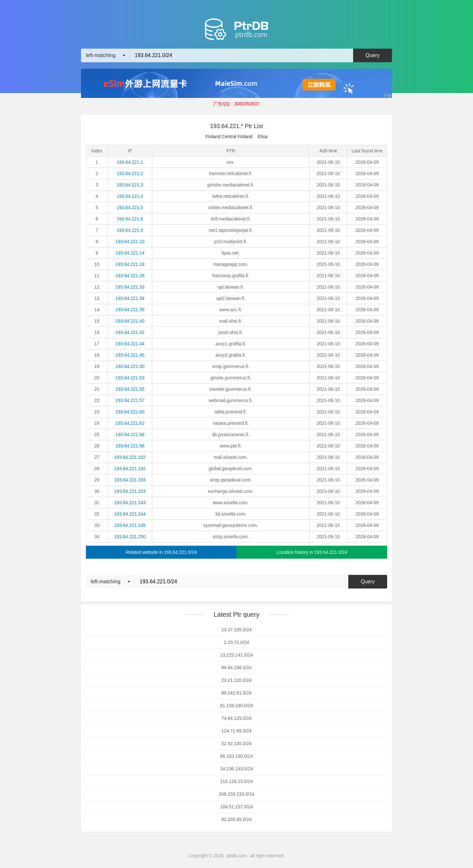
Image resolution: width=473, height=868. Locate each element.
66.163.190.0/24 (236, 756)
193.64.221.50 (130, 366)
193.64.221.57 (130, 400)
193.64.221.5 (130, 208)
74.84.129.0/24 (236, 718)
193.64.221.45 (130, 355)
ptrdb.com (237, 856)
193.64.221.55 (130, 389)
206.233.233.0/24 (237, 794)
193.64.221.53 (130, 378)
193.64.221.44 (130, 344)
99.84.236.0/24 (236, 668)
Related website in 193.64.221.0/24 (161, 552)
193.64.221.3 (130, 185)
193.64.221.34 (130, 298)
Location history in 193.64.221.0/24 (312, 552)
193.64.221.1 (130, 162)
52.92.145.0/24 (236, 743)
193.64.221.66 (130, 434)
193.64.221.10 (130, 242)
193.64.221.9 (130, 230)
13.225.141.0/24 (236, 655)
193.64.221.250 (130, 537)
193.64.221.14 (130, 253)
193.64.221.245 (130, 525)
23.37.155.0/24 (236, 630)
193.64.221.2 (130, 173)
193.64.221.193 (130, 480)
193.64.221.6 (130, 219)
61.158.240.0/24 (236, 706)
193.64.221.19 (130, 264)
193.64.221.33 (130, 287)
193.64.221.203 (130, 491)
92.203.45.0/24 (236, 819)
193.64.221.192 (130, 469)
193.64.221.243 (130, 503)
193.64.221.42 (130, 332)
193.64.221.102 (130, 457)
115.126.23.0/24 (236, 781)
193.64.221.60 (130, 412)
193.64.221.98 (130, 446)
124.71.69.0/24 (236, 731)
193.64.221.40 (130, 321)
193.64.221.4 (130, 196)
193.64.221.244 (130, 514)
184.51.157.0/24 (236, 807)
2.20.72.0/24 (236, 642)
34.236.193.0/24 (236, 769)
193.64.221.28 (130, 276)
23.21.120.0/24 (236, 680)
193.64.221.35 (130, 310)
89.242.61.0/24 (236, 693)
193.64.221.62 (130, 423)
